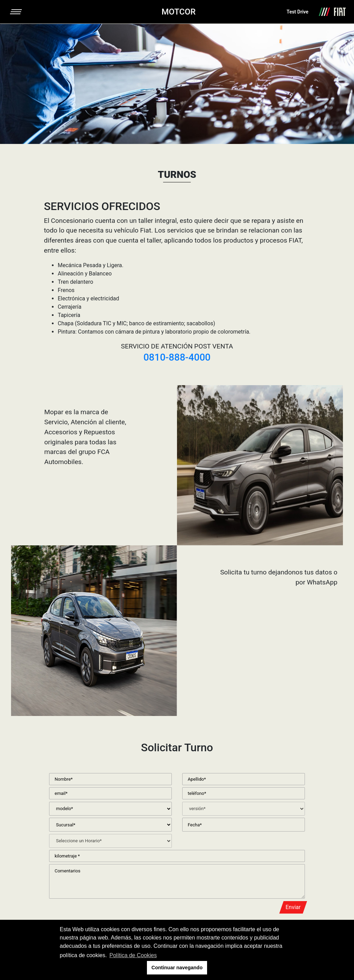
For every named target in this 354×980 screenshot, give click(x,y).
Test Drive (297, 12)
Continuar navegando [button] (177, 968)
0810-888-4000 (177, 357)
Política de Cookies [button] (133, 955)
